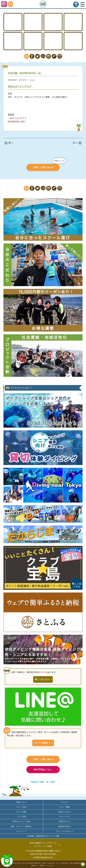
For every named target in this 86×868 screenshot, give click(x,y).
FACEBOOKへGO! (16, 122)
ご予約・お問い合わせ (43, 167)
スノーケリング (13, 41)
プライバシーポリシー (65, 831)
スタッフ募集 (65, 807)
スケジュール (65, 817)
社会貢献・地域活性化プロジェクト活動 (43, 836)
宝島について (53, 41)
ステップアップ (53, 22)
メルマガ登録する (42, 743)
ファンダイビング (33, 41)
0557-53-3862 (50, 854)
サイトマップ (21, 831)
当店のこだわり (65, 812)
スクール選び (21, 812)
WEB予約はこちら (43, 770)
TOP (13, 22)
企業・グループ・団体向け (21, 826)
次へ (75, 143)
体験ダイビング (73, 22)
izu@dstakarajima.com (43, 857)
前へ (11, 143)
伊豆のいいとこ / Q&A (22, 821)
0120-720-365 (36, 854)
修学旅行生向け (65, 826)
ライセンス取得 (33, 22)
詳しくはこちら (42, 679)
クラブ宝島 (22, 817)
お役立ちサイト (65, 821)
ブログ (32, 80)
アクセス (73, 41)
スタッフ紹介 (21, 807)
